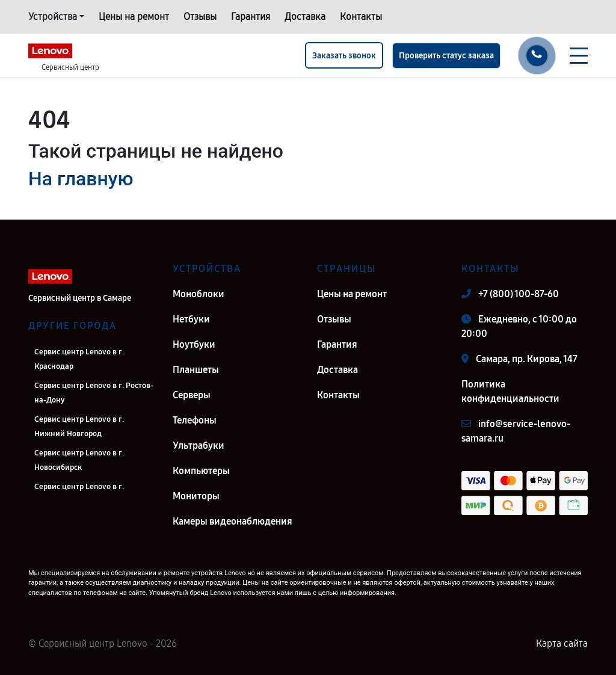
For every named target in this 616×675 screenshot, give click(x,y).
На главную (81, 179)
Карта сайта (562, 643)
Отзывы (200, 17)
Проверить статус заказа (446, 56)
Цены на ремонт (134, 17)
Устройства (53, 17)
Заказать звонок (344, 56)
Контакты (361, 17)
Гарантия (251, 17)
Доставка (305, 17)
